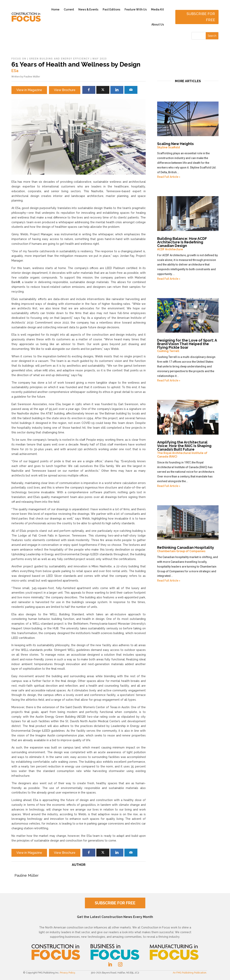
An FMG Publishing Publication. (190, 973)
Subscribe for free (201, 17)
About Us (158, 24)
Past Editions (111, 9)
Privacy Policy (67, 973)
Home (55, 9)
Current (69, 9)
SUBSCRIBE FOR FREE (115, 903)
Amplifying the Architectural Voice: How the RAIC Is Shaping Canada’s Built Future (188, 449)
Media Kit (157, 9)
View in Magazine (29, 90)
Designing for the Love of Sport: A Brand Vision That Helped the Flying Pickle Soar (188, 345)
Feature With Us (136, 9)
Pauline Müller (32, 77)
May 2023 (100, 59)
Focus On (19, 59)
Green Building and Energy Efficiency (59, 59)
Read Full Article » (169, 177)
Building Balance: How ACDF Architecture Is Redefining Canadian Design (188, 244)
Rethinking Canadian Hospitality (188, 549)
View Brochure (65, 90)
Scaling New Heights (188, 145)
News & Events (88, 9)
